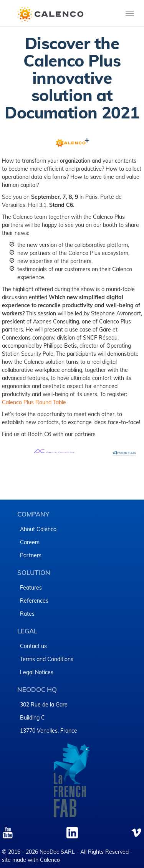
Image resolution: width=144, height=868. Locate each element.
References (34, 601)
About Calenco (38, 529)
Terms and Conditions (47, 659)
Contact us (33, 646)
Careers (30, 542)
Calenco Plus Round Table (34, 402)
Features (31, 588)
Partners (31, 555)
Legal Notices (37, 672)
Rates (27, 614)
